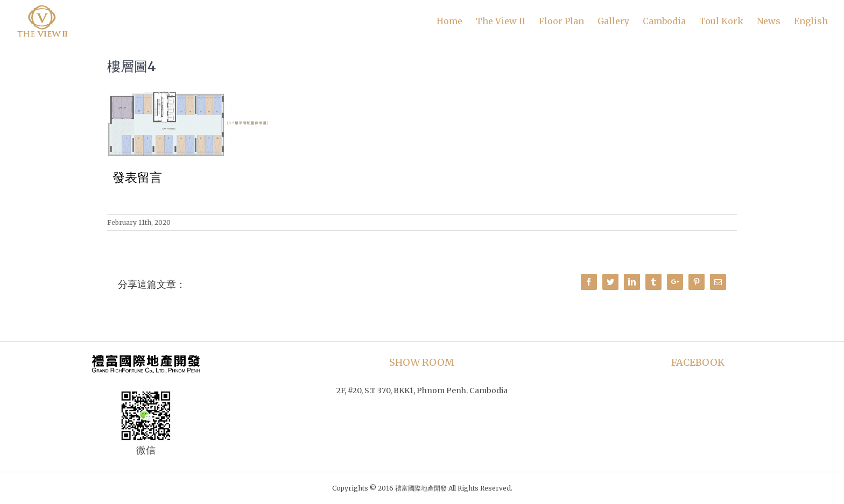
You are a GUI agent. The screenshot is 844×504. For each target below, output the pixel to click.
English (811, 21)
